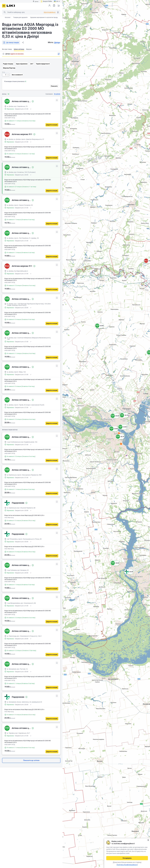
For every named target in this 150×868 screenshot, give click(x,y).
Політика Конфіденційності (127, 865)
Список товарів (54, 5)
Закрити (148, 840)
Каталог (8, 17)
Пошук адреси (3, 54)
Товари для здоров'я (20, 17)
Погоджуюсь (127, 858)
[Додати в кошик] (52, 125)
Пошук (5, 12)
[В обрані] (57, 100)
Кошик (59, 6)
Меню (4, 6)
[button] (99, 328)
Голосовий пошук (58, 12)
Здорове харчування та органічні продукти (45, 17)
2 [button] (121, 444)
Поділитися (23, 43)
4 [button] (119, 433)
